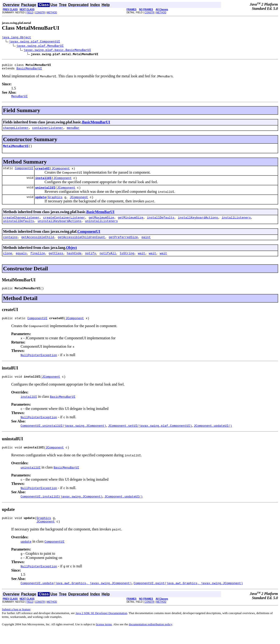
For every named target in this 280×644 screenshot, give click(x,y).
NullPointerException (39, 366)
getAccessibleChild (38, 246)
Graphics (55, 204)
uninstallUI (45, 194)
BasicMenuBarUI (29, 70)
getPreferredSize (123, 246)
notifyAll (108, 263)
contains (10, 246)
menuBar (73, 131)
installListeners (236, 225)
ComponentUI (24, 173)
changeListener (16, 131)
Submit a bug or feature (16, 623)
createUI (43, 173)
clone (8, 263)
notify (90, 263)
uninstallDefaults (19, 229)
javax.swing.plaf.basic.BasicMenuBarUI (57, 50)
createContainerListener (64, 225)
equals (21, 263)
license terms (104, 638)
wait (141, 263)
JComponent (61, 173)
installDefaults (161, 225)
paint (146, 246)
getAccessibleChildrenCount (81, 246)
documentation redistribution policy (150, 638)
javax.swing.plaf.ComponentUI (35, 42)
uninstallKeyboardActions (59, 229)
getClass (56, 263)
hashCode (74, 263)
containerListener (48, 131)
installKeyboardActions (198, 225)
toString (127, 263)
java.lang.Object (16, 38)
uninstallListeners (101, 229)
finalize (38, 263)
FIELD (30, 13)
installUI (43, 183)
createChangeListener (21, 225)
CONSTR (40, 13)
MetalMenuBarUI (16, 150)
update (41, 204)
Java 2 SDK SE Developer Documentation (101, 627)
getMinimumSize (130, 225)
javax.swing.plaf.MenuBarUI (40, 46)
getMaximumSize (101, 225)
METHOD (52, 13)
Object (71, 257)
